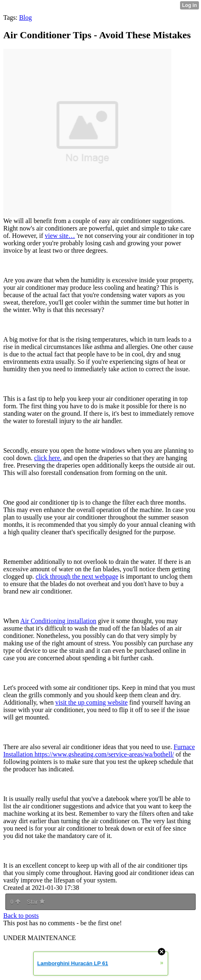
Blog (25, 17)
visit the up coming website (92, 702)
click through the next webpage (77, 576)
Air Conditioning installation (58, 621)
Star (36, 902)
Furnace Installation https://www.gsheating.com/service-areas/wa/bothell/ (99, 751)
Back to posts (21, 916)
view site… (60, 236)
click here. (48, 458)
